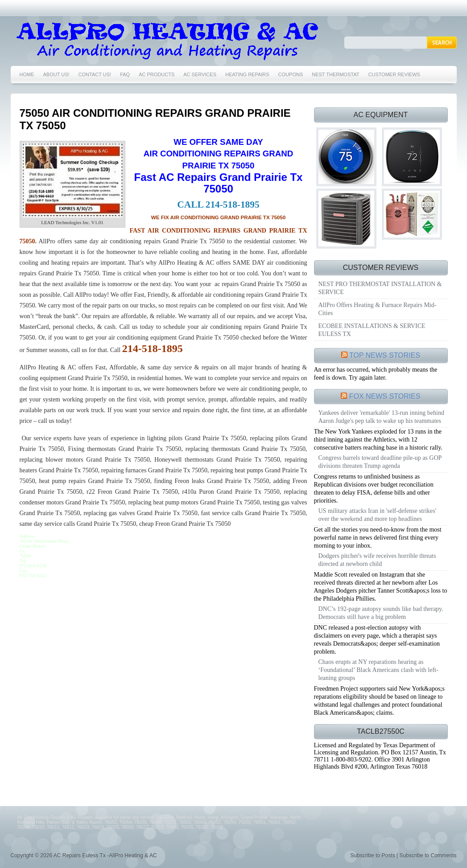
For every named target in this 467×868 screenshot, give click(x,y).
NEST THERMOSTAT (335, 74)
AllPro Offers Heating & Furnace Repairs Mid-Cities (378, 309)
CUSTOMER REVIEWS (394, 74)
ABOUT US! (56, 74)
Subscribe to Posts (373, 856)
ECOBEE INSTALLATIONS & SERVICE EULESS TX (372, 330)
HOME (27, 74)
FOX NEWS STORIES (385, 396)
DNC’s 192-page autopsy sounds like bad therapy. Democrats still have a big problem (381, 613)
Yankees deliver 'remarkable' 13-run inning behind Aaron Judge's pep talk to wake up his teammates (381, 417)
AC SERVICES (200, 74)
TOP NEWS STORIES (385, 355)
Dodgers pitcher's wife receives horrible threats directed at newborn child (377, 560)
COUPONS (291, 74)
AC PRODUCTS (157, 74)
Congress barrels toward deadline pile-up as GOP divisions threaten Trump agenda (380, 462)
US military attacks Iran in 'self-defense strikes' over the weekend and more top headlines (378, 515)
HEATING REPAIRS (247, 74)
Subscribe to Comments (428, 856)
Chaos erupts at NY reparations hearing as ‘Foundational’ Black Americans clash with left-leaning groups (378, 670)
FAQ (125, 74)
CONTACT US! (95, 74)
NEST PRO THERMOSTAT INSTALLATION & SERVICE (380, 288)
